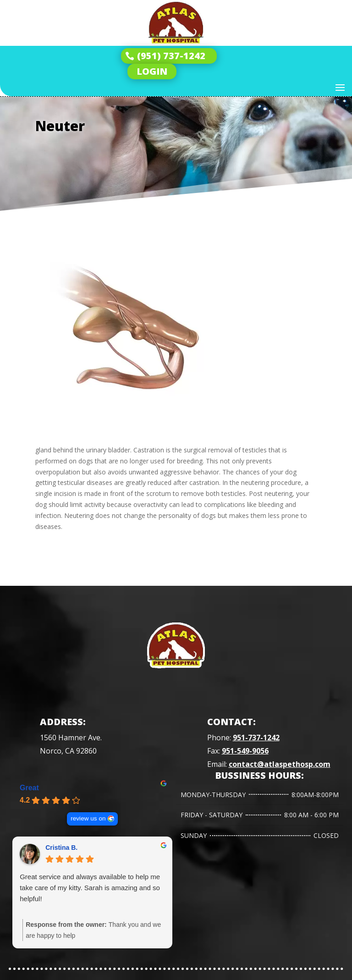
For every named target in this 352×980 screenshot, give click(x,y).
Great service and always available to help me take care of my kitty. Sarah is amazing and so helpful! (90, 888)
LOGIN (152, 71)
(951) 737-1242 (171, 56)
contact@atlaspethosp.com (280, 764)
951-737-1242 (256, 738)
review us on (88, 818)
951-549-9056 (245, 751)
